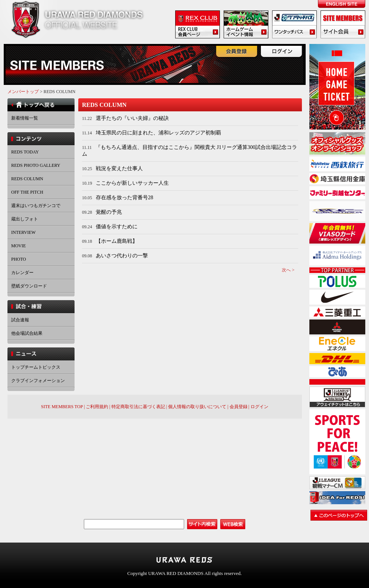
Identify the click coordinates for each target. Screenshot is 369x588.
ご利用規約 (97, 407)
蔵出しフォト (25, 219)
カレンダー (22, 273)
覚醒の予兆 (109, 212)
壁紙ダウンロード (29, 286)
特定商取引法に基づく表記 (138, 407)
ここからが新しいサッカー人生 (132, 183)
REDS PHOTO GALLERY (36, 165)
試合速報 (20, 320)
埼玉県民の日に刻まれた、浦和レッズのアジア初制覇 (158, 133)
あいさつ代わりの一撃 (122, 256)
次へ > (288, 270)
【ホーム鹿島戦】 (117, 241)
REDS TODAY (25, 152)
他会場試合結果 (27, 333)
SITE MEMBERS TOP (62, 407)
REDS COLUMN (27, 179)
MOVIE (18, 246)
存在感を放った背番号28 (124, 198)
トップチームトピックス (36, 367)
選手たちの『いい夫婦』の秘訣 (132, 118)
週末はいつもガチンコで (36, 206)
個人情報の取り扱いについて (197, 407)
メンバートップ (23, 92)
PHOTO (19, 259)
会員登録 (239, 407)
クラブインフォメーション (38, 381)
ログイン (259, 407)
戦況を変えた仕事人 (119, 169)
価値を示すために (117, 227)
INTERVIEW (23, 232)
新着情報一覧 (25, 118)
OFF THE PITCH (27, 192)
